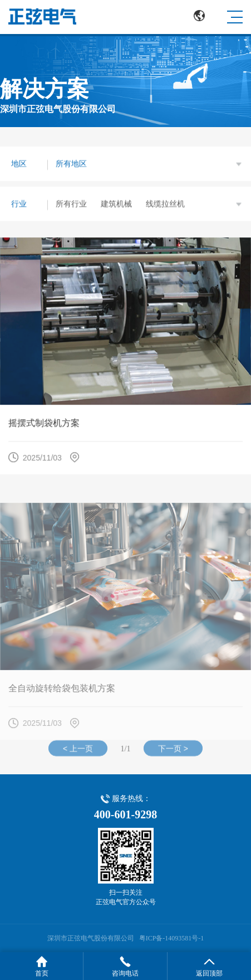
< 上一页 (78, 750)
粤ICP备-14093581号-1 (172, 938)
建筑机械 (116, 204)
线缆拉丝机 (165, 204)
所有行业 (71, 204)
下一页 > (173, 750)
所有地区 (71, 164)
